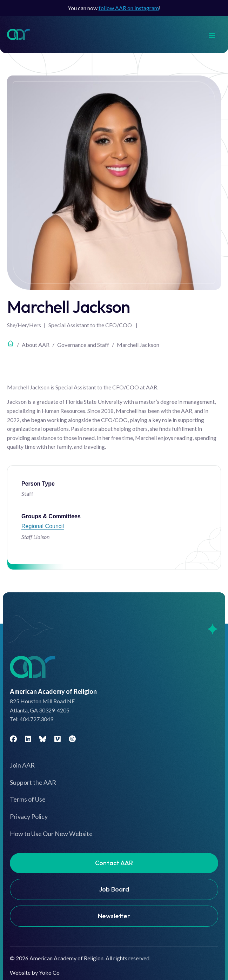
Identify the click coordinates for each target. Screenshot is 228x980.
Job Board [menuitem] (114, 889)
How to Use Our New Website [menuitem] (51, 834)
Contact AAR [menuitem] (114, 863)
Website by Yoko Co (35, 972)
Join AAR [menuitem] (22, 765)
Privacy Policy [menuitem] (29, 816)
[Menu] (215, 35)
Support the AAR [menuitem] (33, 782)
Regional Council (43, 526)
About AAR (36, 345)
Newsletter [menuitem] (114, 916)
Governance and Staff (83, 345)
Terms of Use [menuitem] (28, 799)
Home (11, 343)
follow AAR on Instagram (129, 8)
